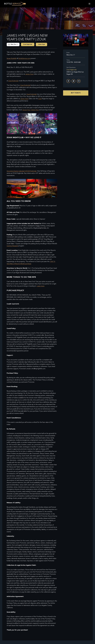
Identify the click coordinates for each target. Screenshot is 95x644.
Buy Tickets (76, 93)
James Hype (41, 44)
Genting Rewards (12, 246)
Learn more (41, 286)
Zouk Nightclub (28, 44)
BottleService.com (24, 59)
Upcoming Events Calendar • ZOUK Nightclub (22, 171)
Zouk (40, 99)
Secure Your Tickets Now (31, 110)
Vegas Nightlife (12, 59)
